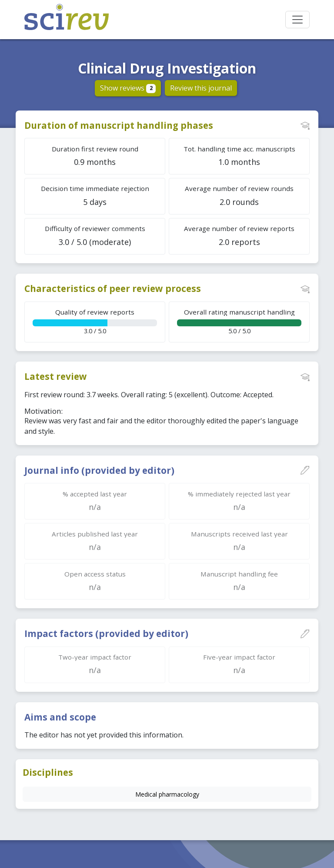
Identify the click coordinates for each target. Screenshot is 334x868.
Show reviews (128, 88)
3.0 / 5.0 (95, 321)
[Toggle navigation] (297, 20)
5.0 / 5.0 (239, 321)
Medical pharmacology (167, 794)
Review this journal (201, 88)
